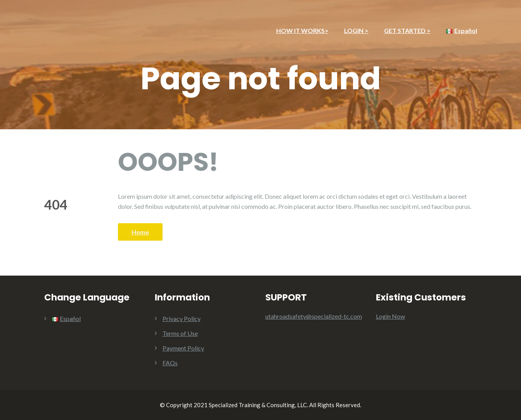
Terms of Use (180, 333)
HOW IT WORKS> (302, 30)
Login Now (390, 316)
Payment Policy (183, 348)
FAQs (170, 363)
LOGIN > (356, 30)
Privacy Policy (182, 318)
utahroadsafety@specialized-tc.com (314, 316)
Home (140, 232)
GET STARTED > (407, 30)
